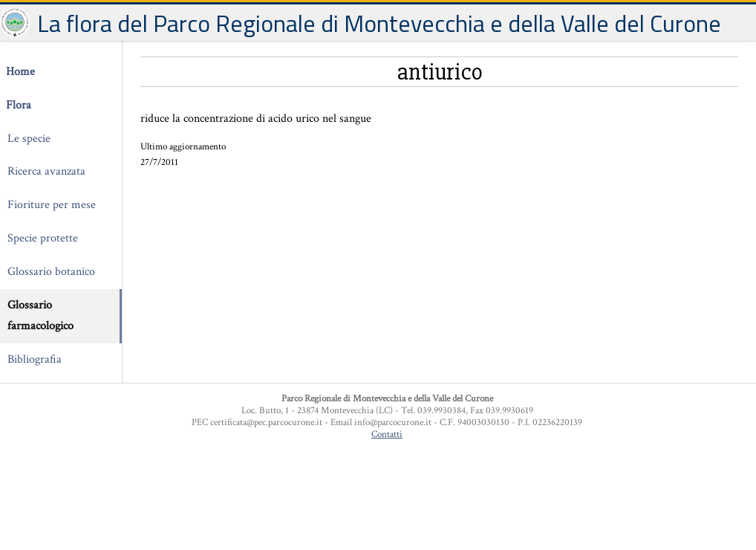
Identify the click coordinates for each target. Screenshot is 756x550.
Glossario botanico (51, 272)
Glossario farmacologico (40, 316)
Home (20, 72)
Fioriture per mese (52, 205)
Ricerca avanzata (46, 171)
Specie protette (43, 238)
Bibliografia (35, 359)
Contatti (387, 434)
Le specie (29, 139)
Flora (19, 105)
